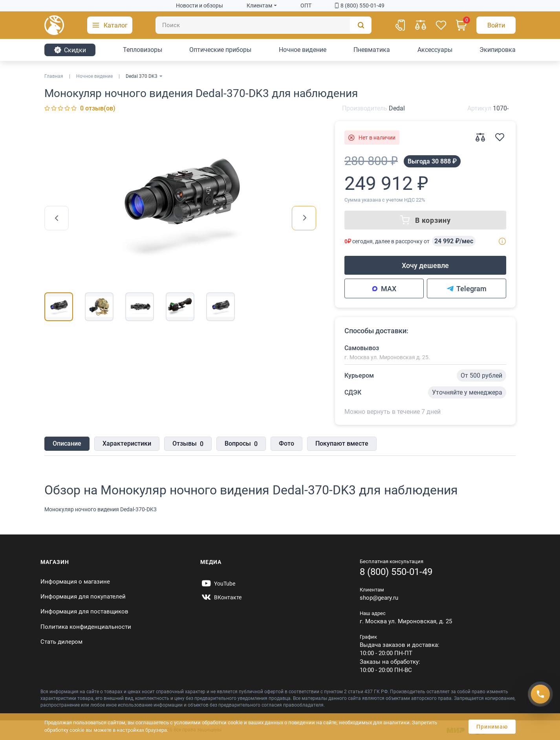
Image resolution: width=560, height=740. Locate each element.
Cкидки (70, 50)
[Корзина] (461, 25)
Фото (286, 443)
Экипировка (498, 50)
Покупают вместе (342, 443)
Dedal (397, 108)
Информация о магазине (75, 582)
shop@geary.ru (379, 598)
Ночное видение (303, 50)
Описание (67, 443)
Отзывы (188, 444)
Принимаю (492, 727)
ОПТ (306, 6)
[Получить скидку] (540, 694)
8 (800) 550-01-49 (360, 6)
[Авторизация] (496, 25)
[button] (110, 25)
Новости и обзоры (199, 6)
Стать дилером (61, 642)
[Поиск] (264, 25)
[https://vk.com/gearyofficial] (221, 597)
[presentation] (57, 218)
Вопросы (241, 444)
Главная (54, 76)
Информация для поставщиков (84, 611)
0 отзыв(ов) (98, 108)
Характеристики (127, 443)
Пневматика (372, 50)
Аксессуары (435, 50)
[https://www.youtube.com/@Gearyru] (218, 584)
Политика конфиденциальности (86, 627)
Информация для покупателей (83, 597)
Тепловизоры (143, 50)
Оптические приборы (220, 50)
